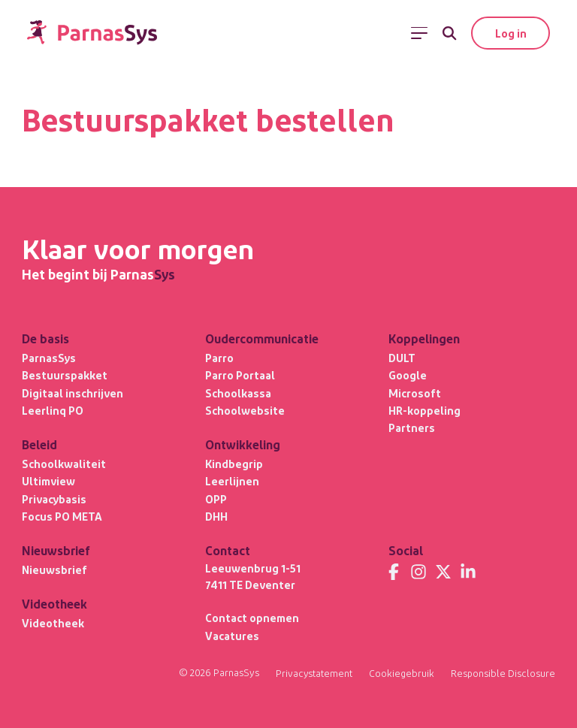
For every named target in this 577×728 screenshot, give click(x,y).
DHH (216, 516)
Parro (219, 357)
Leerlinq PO (53, 409)
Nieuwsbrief (54, 569)
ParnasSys (49, 357)
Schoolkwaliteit (64, 464)
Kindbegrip (234, 464)
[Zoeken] (449, 33)
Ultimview (48, 481)
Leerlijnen (232, 481)
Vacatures (232, 636)
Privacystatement (312, 673)
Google (408, 375)
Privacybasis (54, 498)
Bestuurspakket (65, 375)
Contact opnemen (252, 618)
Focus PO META (62, 516)
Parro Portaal (240, 375)
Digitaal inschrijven (73, 392)
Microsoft (415, 392)
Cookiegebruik (400, 673)
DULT (402, 357)
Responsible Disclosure (503, 673)
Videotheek (53, 623)
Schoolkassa (238, 392)
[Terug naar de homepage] (93, 33)
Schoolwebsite (245, 409)
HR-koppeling (424, 409)
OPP (216, 498)
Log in (510, 33)
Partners (412, 427)
